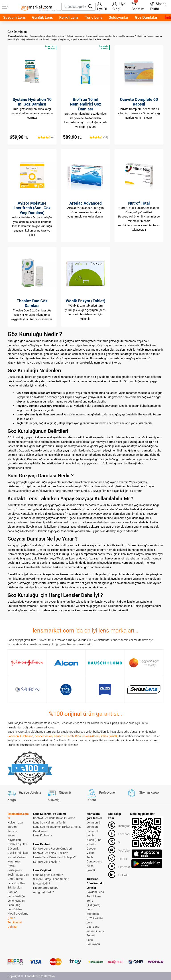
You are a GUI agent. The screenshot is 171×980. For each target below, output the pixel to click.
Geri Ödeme (15, 879)
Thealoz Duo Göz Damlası (32, 303)
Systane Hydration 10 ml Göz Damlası (32, 102)
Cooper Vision (44, 736)
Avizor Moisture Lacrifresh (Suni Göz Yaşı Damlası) (32, 208)
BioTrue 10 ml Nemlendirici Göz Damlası (85, 104)
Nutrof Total (139, 203)
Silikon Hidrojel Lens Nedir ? (51, 879)
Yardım (12, 827)
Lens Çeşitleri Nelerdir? (48, 875)
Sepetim (138, 6)
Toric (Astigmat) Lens (94, 905)
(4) (46, 137)
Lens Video (15, 909)
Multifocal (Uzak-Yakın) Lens (95, 918)
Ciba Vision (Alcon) (87, 736)
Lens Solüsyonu (93, 942)
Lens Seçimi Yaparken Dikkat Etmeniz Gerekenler (57, 829)
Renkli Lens (69, 17)
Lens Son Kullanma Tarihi (49, 822)
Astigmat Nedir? (44, 892)
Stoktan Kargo (143, 793)
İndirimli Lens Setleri (95, 933)
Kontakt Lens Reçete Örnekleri (53, 849)
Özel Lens (93, 927)
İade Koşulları (16, 883)
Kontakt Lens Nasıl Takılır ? (50, 853)
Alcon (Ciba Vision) (94, 842)
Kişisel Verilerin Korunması (17, 859)
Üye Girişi (119, 6)
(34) (99, 137)
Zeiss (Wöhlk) (110, 736)
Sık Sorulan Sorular (15, 890)
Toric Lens (94, 17)
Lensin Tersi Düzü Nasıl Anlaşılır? (54, 857)
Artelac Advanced (86, 203)
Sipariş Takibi (158, 6)
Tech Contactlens (94, 859)
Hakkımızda (15, 822)
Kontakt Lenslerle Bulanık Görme (54, 818)
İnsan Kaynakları (14, 838)
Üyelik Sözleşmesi (15, 868)
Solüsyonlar (119, 17)
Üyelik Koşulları (17, 844)
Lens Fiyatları (16, 901)
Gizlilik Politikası (18, 853)
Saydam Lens (14, 17)
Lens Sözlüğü (16, 896)
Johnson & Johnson (20, 736)
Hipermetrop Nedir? (46, 888)
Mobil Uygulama (18, 914)
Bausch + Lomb (64, 736)
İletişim (12, 831)
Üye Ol (102, 6)
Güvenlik (13, 849)
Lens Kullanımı (43, 835)
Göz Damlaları (147, 17)
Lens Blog (14, 905)
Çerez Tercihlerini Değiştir (15, 922)
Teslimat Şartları (18, 875)
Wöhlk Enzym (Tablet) (85, 301)
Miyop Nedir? (42, 883)
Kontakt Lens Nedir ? (46, 862)
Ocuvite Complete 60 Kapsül (139, 102)
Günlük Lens (42, 17)
